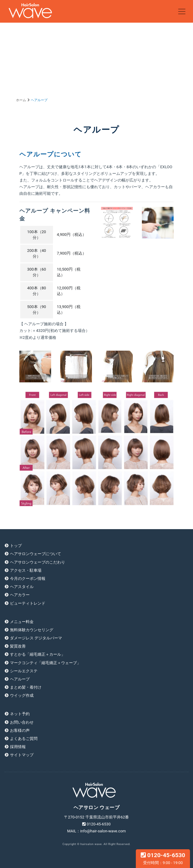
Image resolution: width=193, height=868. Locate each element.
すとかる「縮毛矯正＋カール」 (38, 654)
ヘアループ (20, 679)
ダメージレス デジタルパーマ (36, 638)
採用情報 (18, 747)
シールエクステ (24, 671)
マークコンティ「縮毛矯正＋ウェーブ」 (45, 663)
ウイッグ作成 (22, 695)
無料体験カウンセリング (32, 630)
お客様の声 (20, 730)
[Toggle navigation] (182, 11)
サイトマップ (22, 755)
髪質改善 (18, 646)
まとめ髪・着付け (26, 687)
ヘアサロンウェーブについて (36, 554)
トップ (16, 546)
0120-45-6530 (163, 858)
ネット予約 (20, 714)
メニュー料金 (22, 622)
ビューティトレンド (28, 603)
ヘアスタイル (22, 587)
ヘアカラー (20, 595)
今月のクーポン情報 (28, 579)
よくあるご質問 (24, 739)
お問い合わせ (22, 722)
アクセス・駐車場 (26, 570)
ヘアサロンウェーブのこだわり (38, 562)
